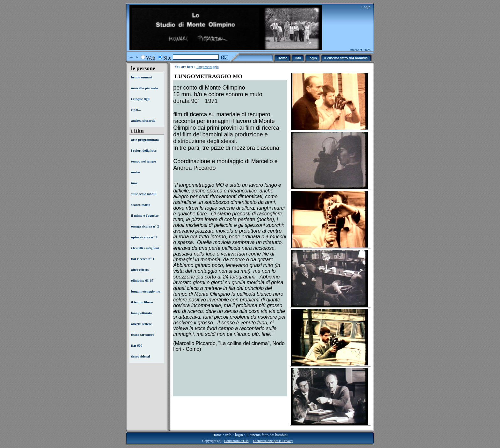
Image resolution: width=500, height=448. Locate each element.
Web (151, 58)
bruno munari (142, 77)
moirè (135, 172)
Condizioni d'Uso (236, 441)
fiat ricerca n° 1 (143, 259)
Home (217, 435)
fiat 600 (137, 345)
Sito (167, 58)
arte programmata (145, 140)
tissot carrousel (142, 335)
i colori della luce (144, 150)
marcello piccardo (144, 88)
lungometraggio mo (146, 291)
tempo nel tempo (143, 161)
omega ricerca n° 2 (145, 226)
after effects (140, 270)
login (239, 435)
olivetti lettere (141, 324)
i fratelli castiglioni (145, 248)
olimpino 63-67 (142, 280)
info (228, 435)
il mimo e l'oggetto (145, 215)
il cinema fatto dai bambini (267, 435)
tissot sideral (140, 356)
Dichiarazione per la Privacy (273, 441)
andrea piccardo (143, 120)
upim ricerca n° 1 (144, 237)
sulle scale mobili (144, 194)
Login (366, 7)
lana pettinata (141, 313)
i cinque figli (140, 99)
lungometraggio (208, 67)
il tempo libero (142, 302)
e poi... (136, 110)
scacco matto (141, 205)
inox (134, 183)
